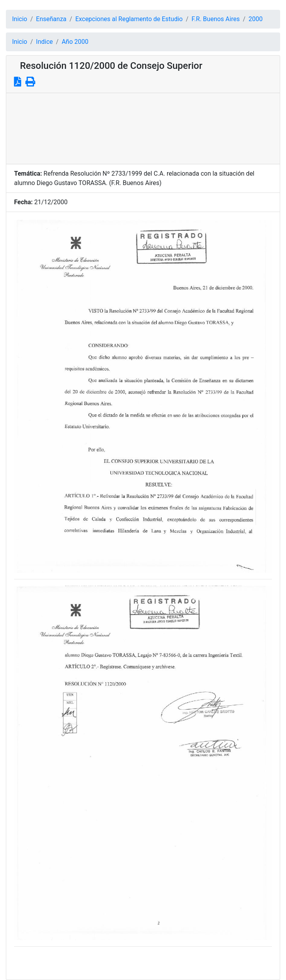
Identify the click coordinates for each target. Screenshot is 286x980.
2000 (255, 19)
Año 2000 (75, 42)
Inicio (20, 19)
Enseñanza (51, 19)
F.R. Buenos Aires (216, 19)
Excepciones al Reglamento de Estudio (129, 19)
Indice (44, 42)
